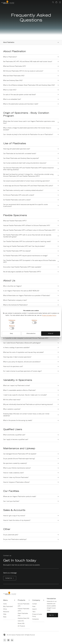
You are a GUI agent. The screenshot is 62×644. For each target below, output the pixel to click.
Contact (35, 604)
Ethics (5, 609)
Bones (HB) (21, 623)
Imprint (34, 609)
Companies (35, 619)
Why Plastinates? (8, 606)
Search (53, 2)
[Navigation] (60, 2)
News (5, 617)
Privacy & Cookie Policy (49, 315)
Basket (57, 1)
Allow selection (31, 333)
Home (5, 604)
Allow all (51, 333)
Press (34, 606)
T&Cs (34, 612)
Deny (11, 333)
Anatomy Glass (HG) (23, 618)
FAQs (5, 614)
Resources (6, 612)
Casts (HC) (21, 621)
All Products (21, 626)
